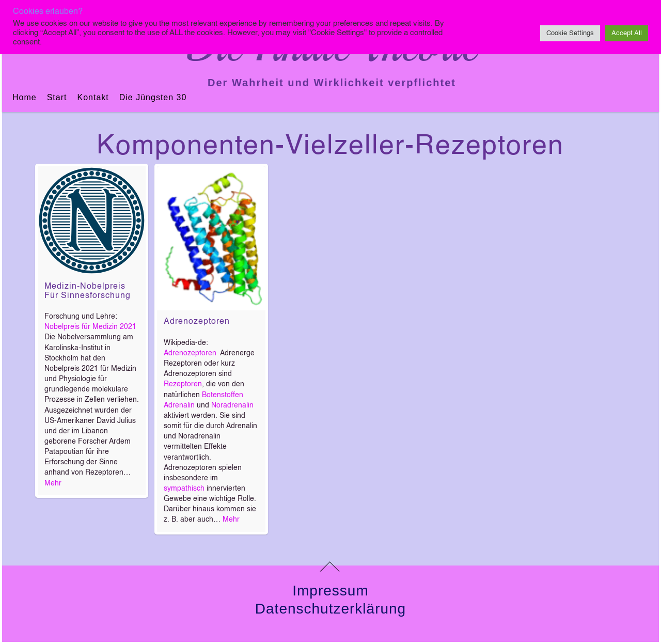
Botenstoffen (223, 395)
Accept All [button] (627, 33)
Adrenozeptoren (197, 322)
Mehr (53, 483)
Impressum (330, 591)
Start (57, 97)
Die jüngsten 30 (153, 97)
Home (25, 97)
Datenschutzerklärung (330, 609)
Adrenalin (179, 405)
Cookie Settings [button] (570, 33)
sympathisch (184, 489)
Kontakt (93, 97)
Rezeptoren (183, 384)
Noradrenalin (232, 405)
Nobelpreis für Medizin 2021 (90, 327)
